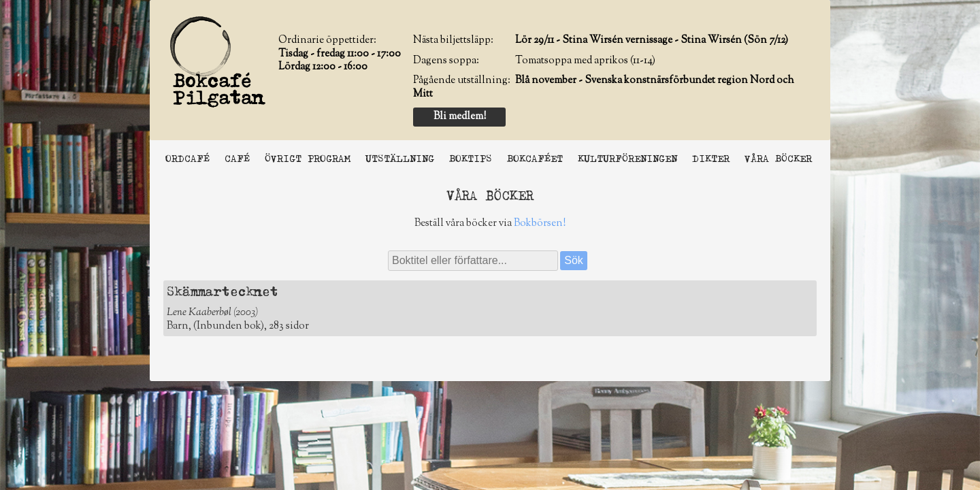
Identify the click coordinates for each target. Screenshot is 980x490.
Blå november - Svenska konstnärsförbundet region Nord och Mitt (604, 87)
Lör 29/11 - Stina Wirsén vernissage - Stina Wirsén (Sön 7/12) (652, 40)
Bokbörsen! (540, 224)
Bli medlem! (460, 117)
